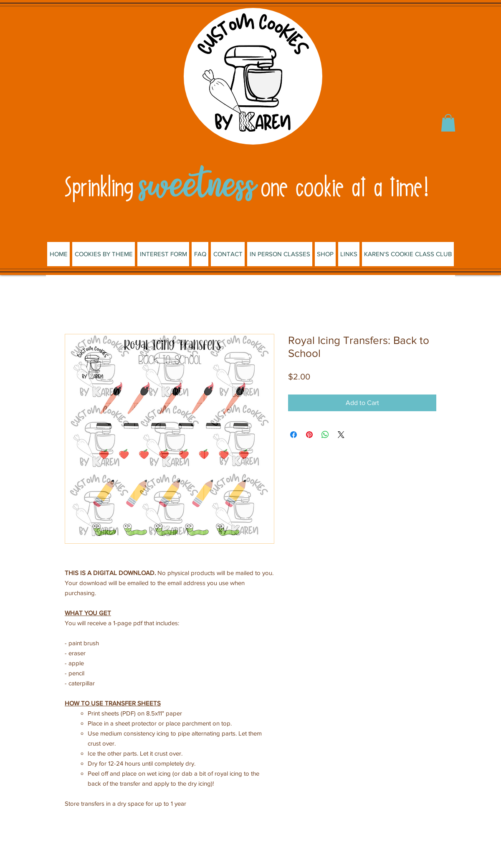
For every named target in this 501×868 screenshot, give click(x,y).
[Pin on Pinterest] (309, 435)
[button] (448, 123)
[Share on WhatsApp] (325, 435)
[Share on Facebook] (294, 435)
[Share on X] (341, 435)
